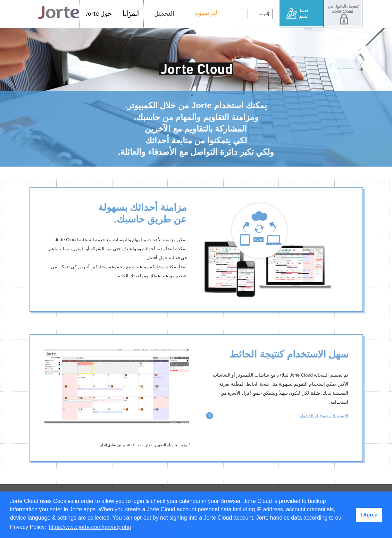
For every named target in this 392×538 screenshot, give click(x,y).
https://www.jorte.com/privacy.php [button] (90, 527)
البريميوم (204, 14)
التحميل (164, 14)
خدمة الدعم (302, 14)
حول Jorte (99, 14)
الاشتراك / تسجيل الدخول (324, 416)
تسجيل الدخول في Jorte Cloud (343, 14)
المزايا (131, 14)
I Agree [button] (369, 515)
